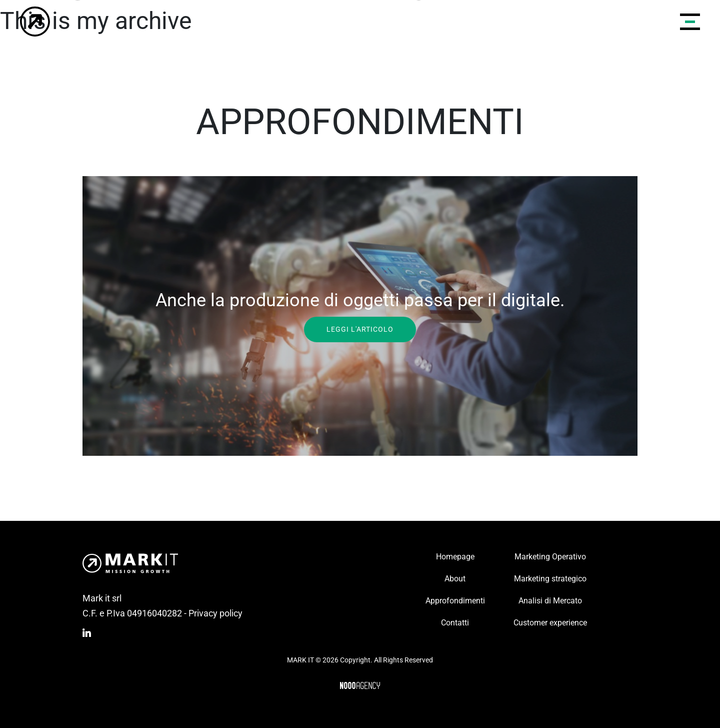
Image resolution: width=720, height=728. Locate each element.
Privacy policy (215, 613)
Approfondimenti (455, 601)
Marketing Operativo (550, 557)
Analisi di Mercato (550, 601)
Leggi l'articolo (360, 329)
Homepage (455, 557)
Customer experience (550, 623)
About (455, 579)
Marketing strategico (550, 579)
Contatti (455, 623)
